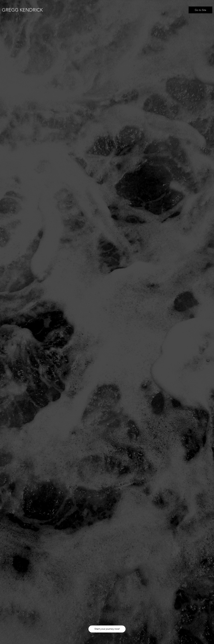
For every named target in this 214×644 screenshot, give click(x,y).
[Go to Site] (200, 10)
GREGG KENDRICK (22, 10)
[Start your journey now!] (107, 629)
